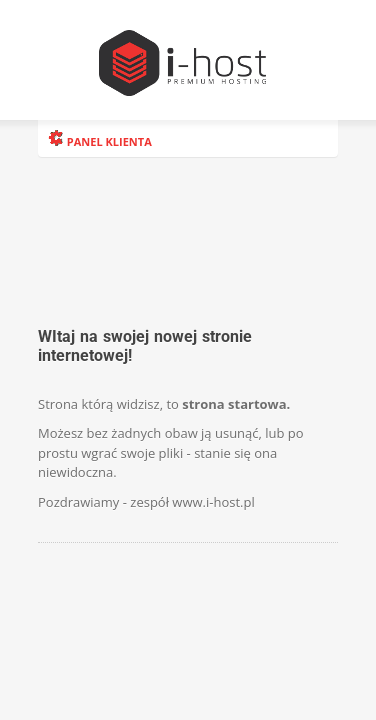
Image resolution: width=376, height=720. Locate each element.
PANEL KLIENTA (100, 141)
